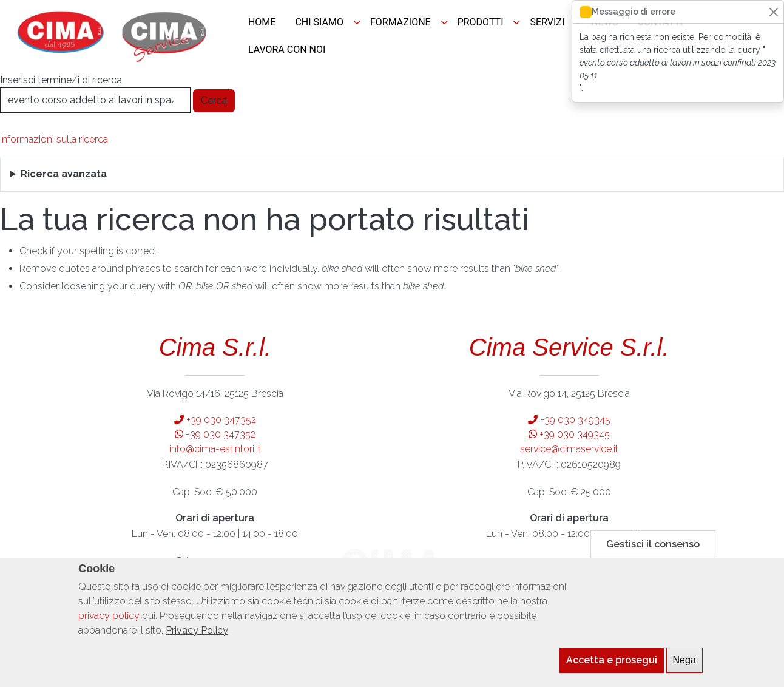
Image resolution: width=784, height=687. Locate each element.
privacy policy (109, 621)
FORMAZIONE (400, 22)
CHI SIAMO (319, 22)
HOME (262, 22)
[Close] (773, 12)
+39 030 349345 (569, 420)
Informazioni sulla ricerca (54, 139)
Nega (684, 665)
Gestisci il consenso (653, 550)
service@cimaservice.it (569, 449)
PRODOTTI (481, 22)
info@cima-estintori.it (215, 449)
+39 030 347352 (215, 420)
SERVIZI (547, 22)
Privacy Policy (197, 636)
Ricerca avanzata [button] (64, 174)
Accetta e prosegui (612, 665)
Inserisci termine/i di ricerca (61, 80)
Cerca (214, 100)
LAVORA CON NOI (287, 49)
